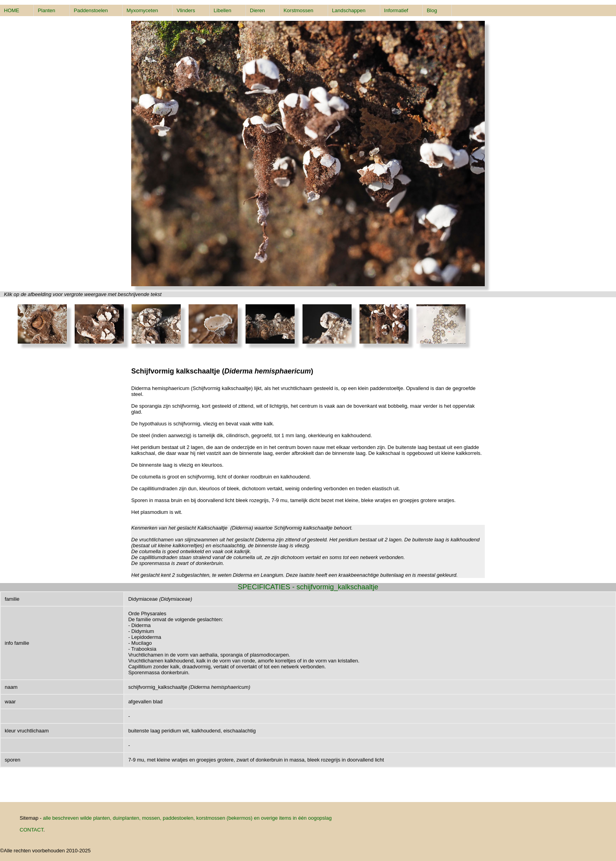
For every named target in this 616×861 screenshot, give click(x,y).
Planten (46, 10)
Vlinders (186, 10)
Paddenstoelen (91, 10)
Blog (432, 10)
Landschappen (349, 10)
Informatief (396, 10)
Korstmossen (299, 10)
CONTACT (31, 830)
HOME (12, 10)
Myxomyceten (142, 10)
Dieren (257, 10)
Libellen (223, 10)
